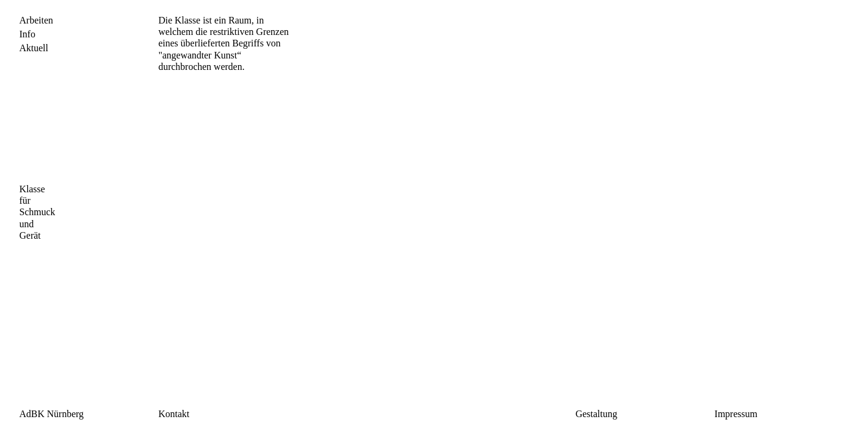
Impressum (736, 414)
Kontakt (174, 414)
